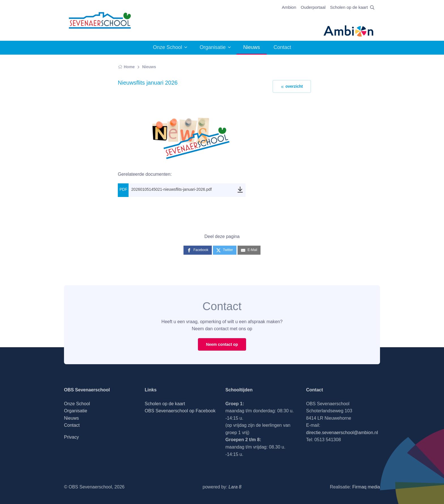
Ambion (289, 7)
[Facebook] (198, 250)
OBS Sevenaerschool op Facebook (180, 411)
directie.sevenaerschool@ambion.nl (342, 433)
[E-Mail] (249, 250)
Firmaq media (366, 487)
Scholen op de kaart (349, 7)
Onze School (167, 47)
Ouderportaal (313, 7)
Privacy (71, 437)
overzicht (292, 86)
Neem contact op (222, 344)
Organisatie (213, 47)
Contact (282, 47)
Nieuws (149, 67)
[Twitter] (225, 250)
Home (126, 67)
